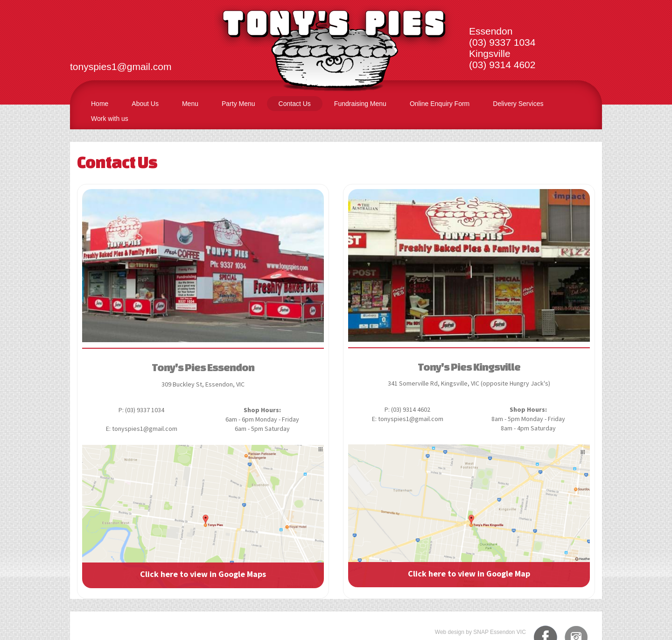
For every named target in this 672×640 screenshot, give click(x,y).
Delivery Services (518, 104)
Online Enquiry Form (440, 104)
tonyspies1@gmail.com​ (121, 67)
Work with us (110, 119)
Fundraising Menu (360, 104)
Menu (190, 104)
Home (100, 104)
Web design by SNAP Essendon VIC (480, 632)
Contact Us (295, 104)
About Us (145, 104)
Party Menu (238, 104)
